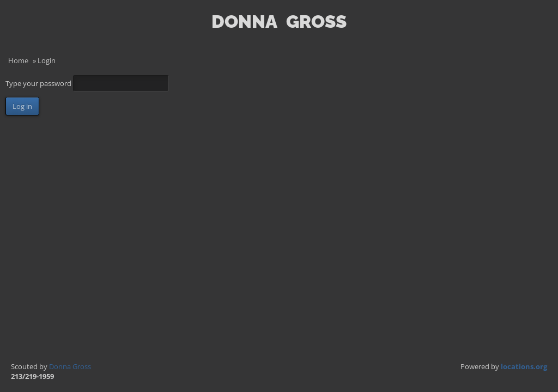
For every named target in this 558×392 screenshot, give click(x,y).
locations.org (524, 366)
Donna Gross (70, 366)
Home (18, 60)
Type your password (39, 83)
